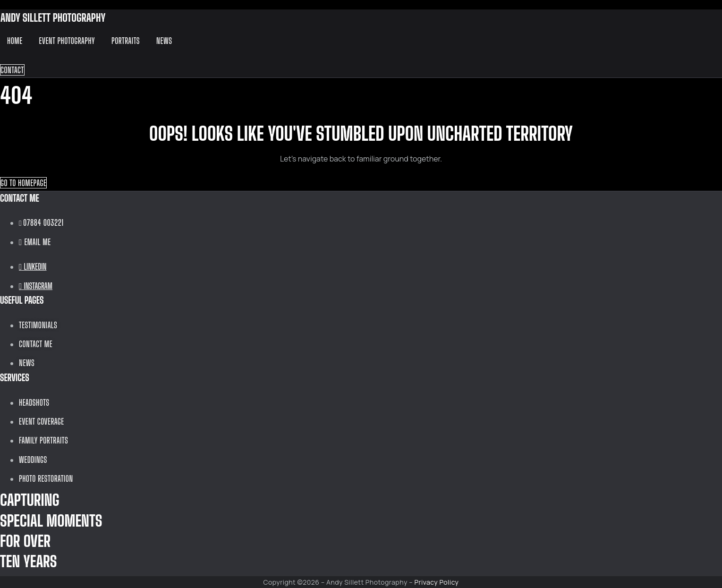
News (164, 41)
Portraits (126, 41)
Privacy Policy (437, 582)
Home (15, 41)
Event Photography (67, 41)
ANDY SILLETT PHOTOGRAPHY (53, 17)
